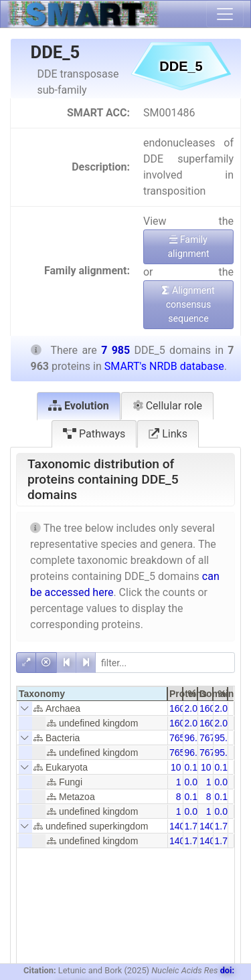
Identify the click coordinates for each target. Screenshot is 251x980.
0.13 (194, 767)
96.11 (196, 738)
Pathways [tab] (94, 434)
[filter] (165, 663)
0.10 (194, 797)
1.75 (224, 826)
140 (177, 826)
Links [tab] (168, 434)
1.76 (194, 826)
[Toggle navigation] (225, 14)
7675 (210, 738)
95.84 (227, 738)
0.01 (194, 782)
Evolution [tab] (79, 406)
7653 (180, 738)
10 (176, 767)
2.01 (194, 708)
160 (177, 708)
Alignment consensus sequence (188, 304)
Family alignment (188, 247)
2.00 (224, 708)
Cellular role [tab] (167, 406)
